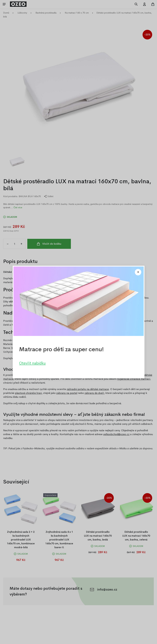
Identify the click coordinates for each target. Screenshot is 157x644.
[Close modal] (138, 272)
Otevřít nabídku (32, 363)
